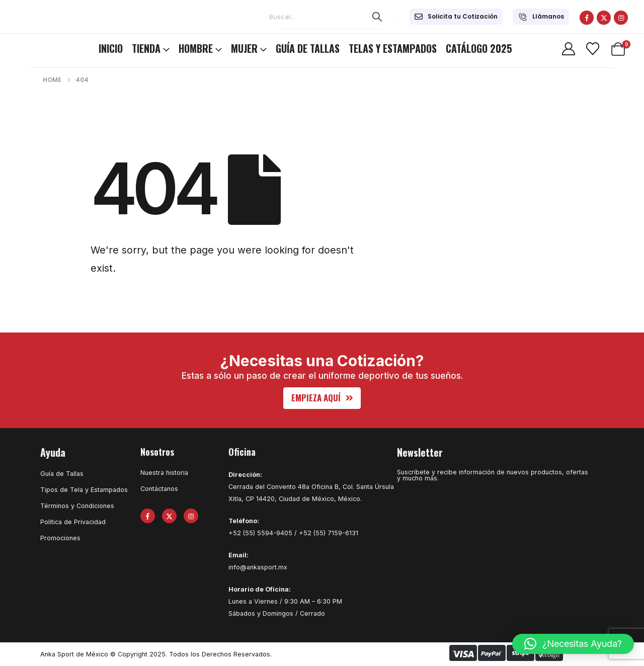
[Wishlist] (592, 49)
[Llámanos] (541, 17)
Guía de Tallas (308, 48)
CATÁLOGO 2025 (479, 48)
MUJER (244, 48)
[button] (322, 398)
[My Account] (568, 49)
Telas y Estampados (393, 48)
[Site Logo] (35, 47)
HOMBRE (196, 48)
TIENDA (146, 48)
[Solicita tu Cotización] (456, 17)
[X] (604, 18)
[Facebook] (587, 18)
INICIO (111, 48)
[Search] (377, 17)
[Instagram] (621, 18)
